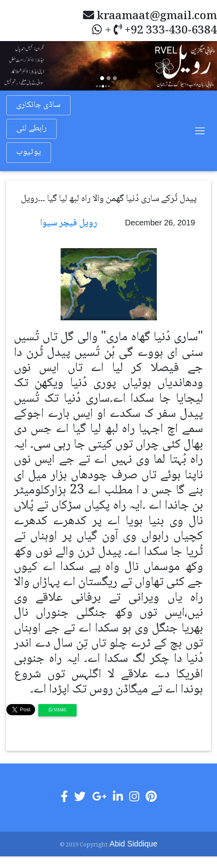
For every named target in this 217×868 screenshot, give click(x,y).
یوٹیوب (29, 152)
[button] (16, 66)
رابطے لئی (32, 129)
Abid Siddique (134, 844)
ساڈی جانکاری (38, 105)
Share (58, 710)
